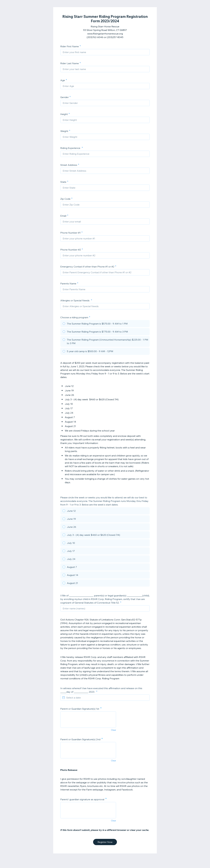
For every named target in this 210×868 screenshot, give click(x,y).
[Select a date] (107, 698)
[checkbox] (105, 511)
